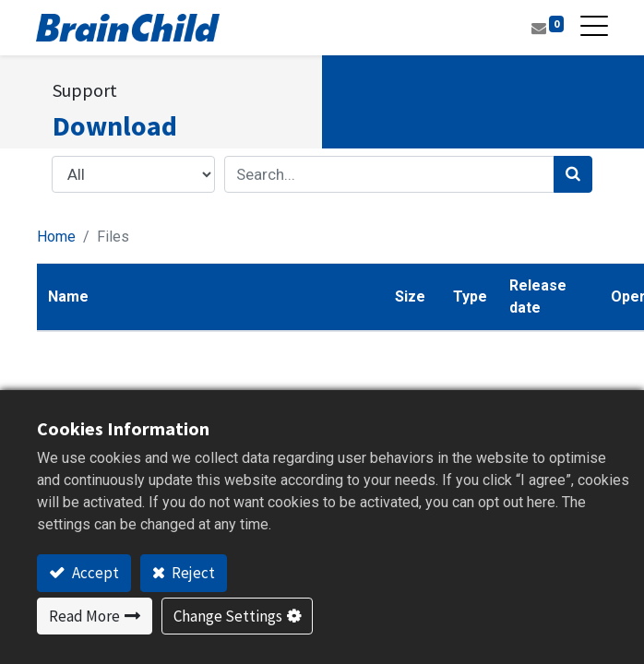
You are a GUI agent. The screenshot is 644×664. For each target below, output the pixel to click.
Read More (84, 616)
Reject (192, 573)
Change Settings (228, 616)
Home (56, 237)
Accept (94, 573)
